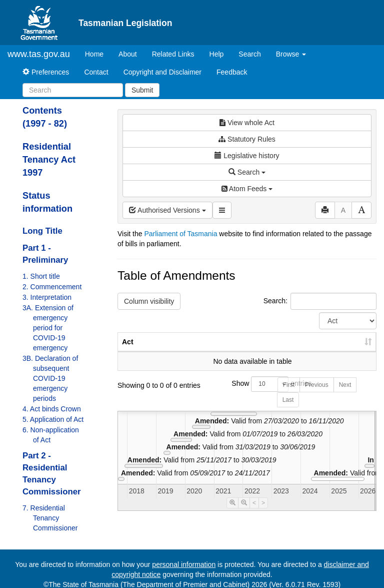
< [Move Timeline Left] (254, 513)
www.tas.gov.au (39, 54)
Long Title (42, 231)
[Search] (73, 90)
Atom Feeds (247, 189)
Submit (142, 90)
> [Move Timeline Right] (263, 513)
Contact (96, 72)
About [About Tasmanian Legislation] (128, 54)
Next (345, 395)
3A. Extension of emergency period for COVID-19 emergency (48, 328)
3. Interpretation (47, 297)
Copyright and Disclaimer (162, 72)
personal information (184, 564)
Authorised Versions (167, 210)
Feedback (232, 72)
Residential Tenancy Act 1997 (49, 160)
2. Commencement (52, 287)
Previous (317, 395)
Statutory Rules (247, 139)
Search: (320, 301)
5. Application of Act (53, 419)
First (289, 395)
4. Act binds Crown (52, 409)
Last (288, 410)
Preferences (46, 72)
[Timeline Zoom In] (232, 513)
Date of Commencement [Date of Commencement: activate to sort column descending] (324, 347)
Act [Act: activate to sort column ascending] (128, 352)
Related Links (173, 54)
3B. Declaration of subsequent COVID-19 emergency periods (50, 378)
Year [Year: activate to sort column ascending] (255, 352)
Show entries (247, 394)
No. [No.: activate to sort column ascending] (210, 352)
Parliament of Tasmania (180, 234)
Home (98, 53)
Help (217, 54)
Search (249, 54)
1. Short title (41, 276)
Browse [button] (291, 54)
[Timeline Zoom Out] (244, 513)
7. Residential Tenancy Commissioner (50, 518)
